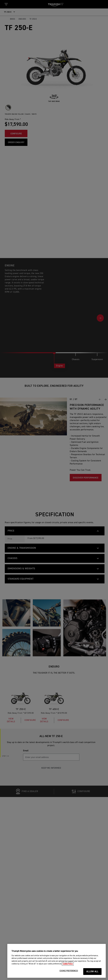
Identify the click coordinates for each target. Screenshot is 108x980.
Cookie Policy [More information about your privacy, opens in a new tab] (68, 965)
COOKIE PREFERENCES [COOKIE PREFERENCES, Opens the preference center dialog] (69, 972)
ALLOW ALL (92, 973)
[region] (57, 962)
